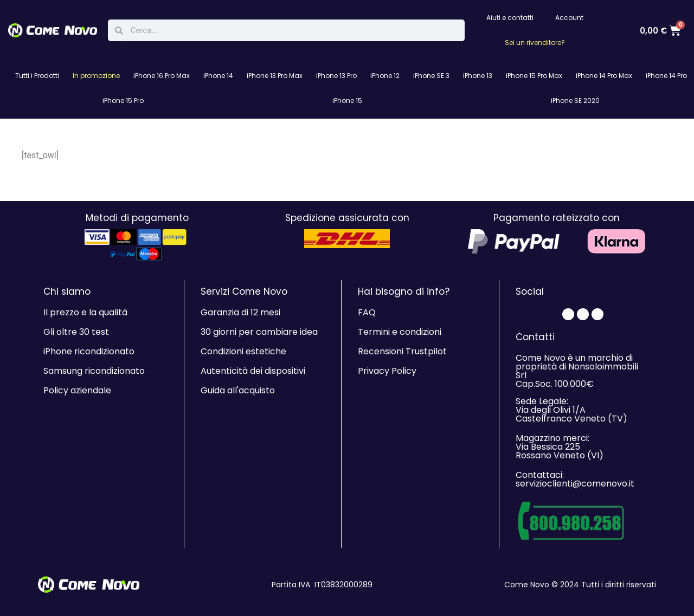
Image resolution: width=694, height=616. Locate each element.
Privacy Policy (387, 371)
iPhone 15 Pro (123, 100)
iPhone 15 (347, 100)
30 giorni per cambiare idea (259, 332)
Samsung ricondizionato (94, 371)
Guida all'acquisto (238, 390)
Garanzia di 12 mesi (240, 312)
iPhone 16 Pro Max (162, 76)
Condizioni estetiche (243, 351)
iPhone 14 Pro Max (604, 76)
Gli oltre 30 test (76, 332)
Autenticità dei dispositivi (253, 371)
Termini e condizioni (400, 332)
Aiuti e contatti (510, 18)
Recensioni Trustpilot (402, 351)
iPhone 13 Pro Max (275, 76)
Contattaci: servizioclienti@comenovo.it (575, 479)
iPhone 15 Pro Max (534, 76)
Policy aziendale (77, 390)
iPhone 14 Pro (666, 76)
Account (569, 18)
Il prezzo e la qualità (85, 312)
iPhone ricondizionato (89, 351)
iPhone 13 (478, 76)
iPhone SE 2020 (575, 100)
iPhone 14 (218, 76)
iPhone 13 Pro (336, 76)
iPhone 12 (385, 76)
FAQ (367, 312)
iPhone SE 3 (431, 76)
